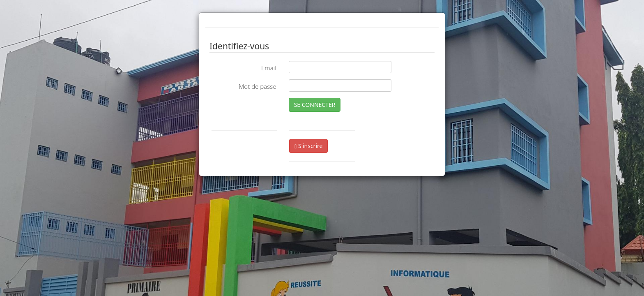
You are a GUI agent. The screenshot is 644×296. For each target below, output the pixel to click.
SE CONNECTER (315, 105)
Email (269, 68)
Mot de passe (257, 86)
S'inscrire (308, 146)
